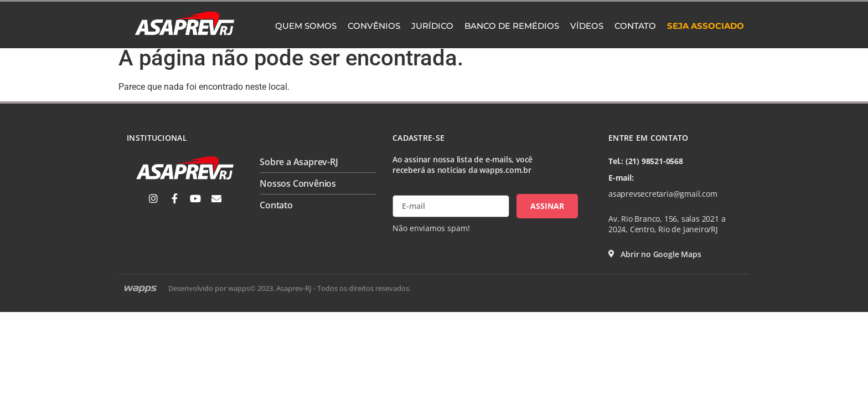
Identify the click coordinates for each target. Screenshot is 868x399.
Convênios (374, 26)
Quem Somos (306, 26)
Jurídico (432, 26)
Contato (635, 26)
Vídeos (587, 26)
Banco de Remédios (512, 26)
